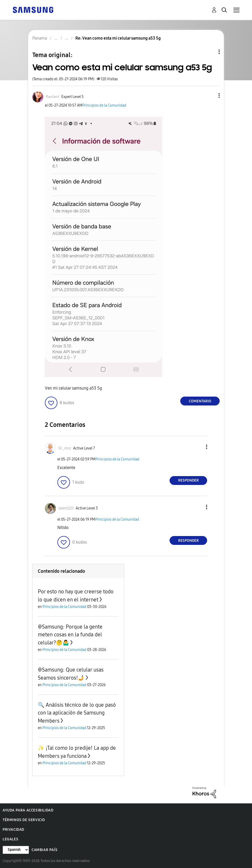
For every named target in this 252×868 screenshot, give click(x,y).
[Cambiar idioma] (16, 850)
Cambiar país (44, 850)
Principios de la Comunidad (104, 105)
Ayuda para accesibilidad (28, 810)
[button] (211, 96)
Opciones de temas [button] (210, 52)
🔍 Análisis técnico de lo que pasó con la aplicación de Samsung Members (77, 713)
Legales (10, 839)
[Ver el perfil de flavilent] (53, 97)
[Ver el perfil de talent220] (66, 508)
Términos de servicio (24, 820)
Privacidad (13, 830)
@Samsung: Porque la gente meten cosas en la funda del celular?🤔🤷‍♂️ (70, 635)
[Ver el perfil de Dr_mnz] (65, 448)
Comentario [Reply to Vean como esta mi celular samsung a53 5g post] (200, 401)
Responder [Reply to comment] (188, 480)
